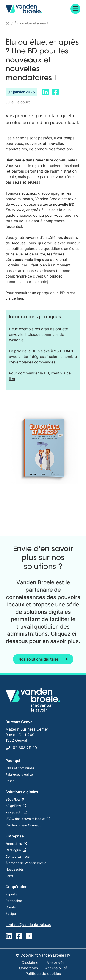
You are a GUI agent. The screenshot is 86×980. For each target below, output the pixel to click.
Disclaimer (31, 962)
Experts (11, 894)
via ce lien (14, 298)
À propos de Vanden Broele (26, 863)
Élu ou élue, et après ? (31, 23)
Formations (14, 844)
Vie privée (56, 962)
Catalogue (13, 850)
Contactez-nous (18, 856)
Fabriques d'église (19, 774)
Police (10, 781)
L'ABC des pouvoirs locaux (25, 819)
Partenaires (14, 901)
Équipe (11, 914)
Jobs (9, 876)
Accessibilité (56, 968)
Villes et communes (20, 768)
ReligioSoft (14, 812)
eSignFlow (13, 806)
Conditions (28, 968)
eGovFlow (13, 799)
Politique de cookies (43, 974)
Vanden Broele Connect (23, 825)
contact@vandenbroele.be (28, 924)
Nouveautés (15, 869)
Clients (11, 907)
